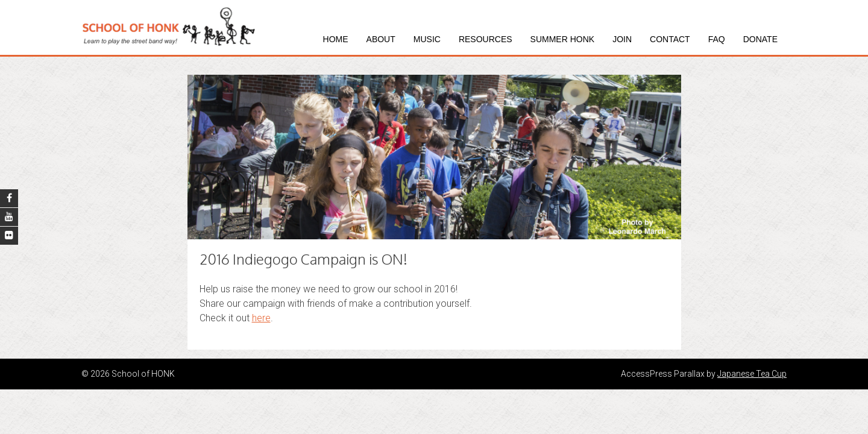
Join (622, 39)
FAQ (717, 39)
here (261, 318)
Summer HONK (563, 39)
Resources (486, 39)
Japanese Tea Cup (752, 374)
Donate (760, 39)
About (381, 39)
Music (427, 39)
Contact (670, 39)
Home (336, 39)
